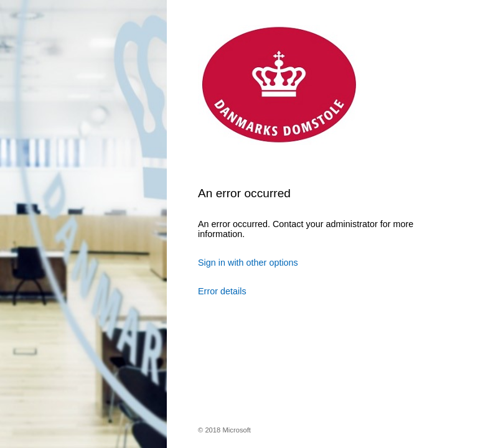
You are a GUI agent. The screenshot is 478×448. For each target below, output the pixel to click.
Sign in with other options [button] (248, 263)
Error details (222, 291)
